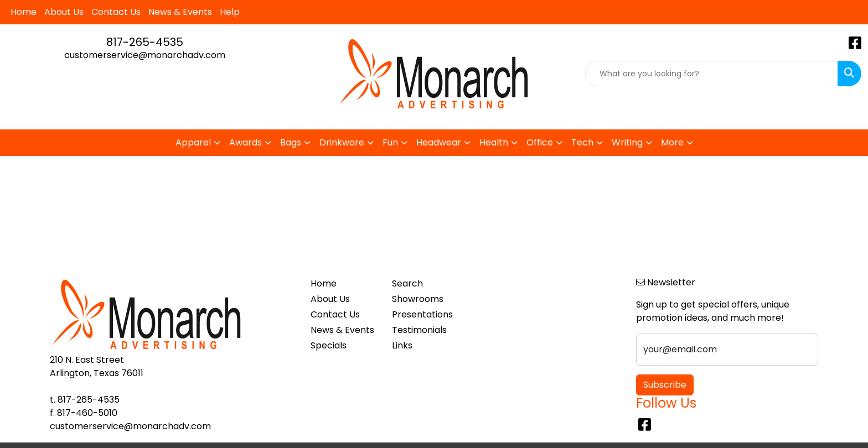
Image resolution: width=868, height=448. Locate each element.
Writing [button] (627, 142)
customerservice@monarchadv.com (145, 55)
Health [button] (494, 142)
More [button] (672, 142)
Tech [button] (582, 142)
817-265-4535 (145, 42)
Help (230, 12)
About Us (64, 12)
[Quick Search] (712, 74)
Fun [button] (390, 142)
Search (407, 283)
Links (402, 345)
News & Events (180, 12)
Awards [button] (246, 142)
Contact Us (116, 12)
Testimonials (419, 330)
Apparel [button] (193, 142)
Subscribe (665, 385)
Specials (329, 345)
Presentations (422, 314)
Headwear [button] (439, 142)
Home (24, 12)
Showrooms (418, 299)
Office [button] (540, 142)
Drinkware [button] (342, 142)
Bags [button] (291, 142)
